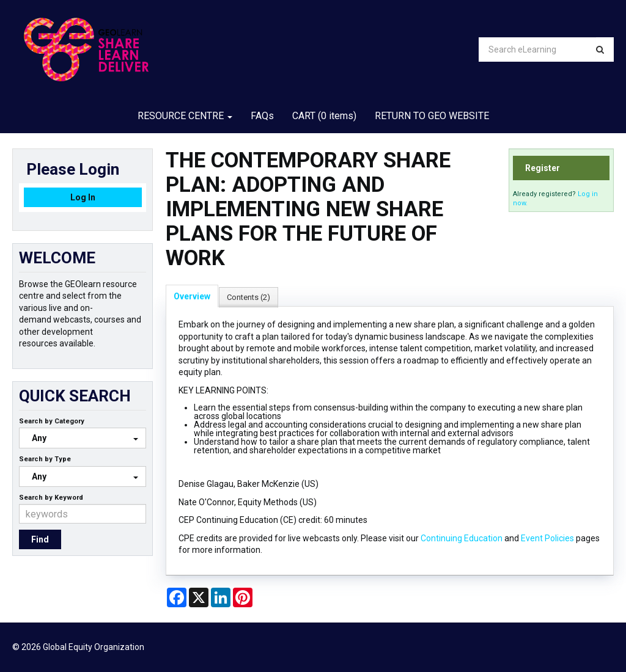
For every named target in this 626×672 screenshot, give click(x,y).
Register (543, 168)
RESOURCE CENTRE (185, 116)
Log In (83, 197)
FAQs (262, 116)
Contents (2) (249, 297)
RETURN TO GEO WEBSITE (432, 116)
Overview (192, 296)
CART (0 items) (324, 116)
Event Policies (547, 538)
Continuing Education (462, 538)
